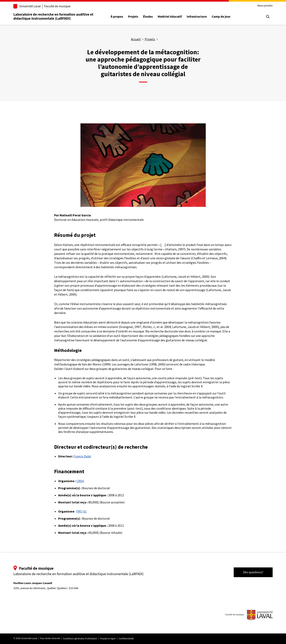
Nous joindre (265, 6)
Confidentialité (126, 639)
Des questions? (253, 572)
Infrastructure (197, 17)
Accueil (136, 39)
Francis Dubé (82, 456)
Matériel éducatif (170, 17)
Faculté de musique (57, 6)
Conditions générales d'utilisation (80, 639)
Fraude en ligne (108, 639)
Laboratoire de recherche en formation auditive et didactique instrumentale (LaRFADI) (53, 17)
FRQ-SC (81, 511)
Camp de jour (221, 17)
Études (148, 17)
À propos (117, 17)
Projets (133, 17)
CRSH (80, 481)
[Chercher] (268, 17)
